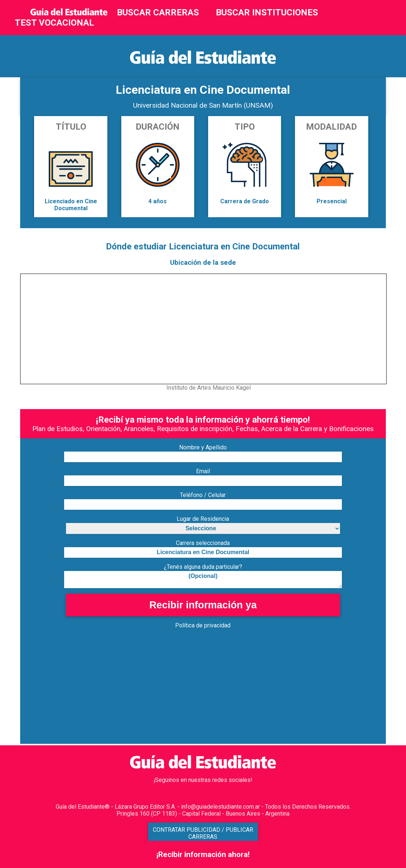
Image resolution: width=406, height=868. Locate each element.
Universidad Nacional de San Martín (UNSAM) (203, 105)
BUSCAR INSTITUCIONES (267, 12)
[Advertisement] (203, 693)
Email (203, 471)
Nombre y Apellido (203, 447)
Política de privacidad (203, 625)
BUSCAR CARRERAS (158, 12)
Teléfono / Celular (203, 495)
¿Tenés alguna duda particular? (203, 567)
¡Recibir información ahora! (203, 854)
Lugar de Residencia (203, 519)
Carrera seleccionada (203, 543)
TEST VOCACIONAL (54, 23)
